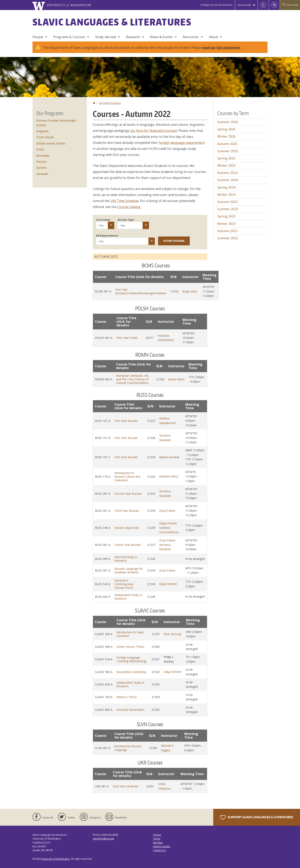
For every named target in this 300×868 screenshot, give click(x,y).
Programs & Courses (69, 37)
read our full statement (221, 48)
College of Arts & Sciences (216, 5)
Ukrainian (42, 174)
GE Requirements (107, 236)
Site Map (158, 843)
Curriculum (103, 220)
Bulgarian (42, 131)
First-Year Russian (126, 421)
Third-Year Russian (127, 511)
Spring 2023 (226, 216)
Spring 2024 (226, 187)
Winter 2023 (226, 224)
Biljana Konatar (169, 457)
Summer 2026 (228, 122)
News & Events (161, 37)
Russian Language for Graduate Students (129, 570)
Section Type (126, 220)
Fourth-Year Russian (128, 545)
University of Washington (56, 859)
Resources (191, 37)
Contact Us (159, 850)
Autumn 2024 (227, 173)
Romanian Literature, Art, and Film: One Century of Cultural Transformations (133, 379)
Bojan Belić (190, 291)
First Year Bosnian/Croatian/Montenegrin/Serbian (141, 291)
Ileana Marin (176, 379)
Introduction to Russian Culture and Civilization (127, 477)
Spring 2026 (226, 129)
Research (133, 37)
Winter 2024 (226, 195)
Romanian (43, 156)
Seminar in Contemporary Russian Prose (124, 584)
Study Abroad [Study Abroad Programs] (106, 37)
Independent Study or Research (128, 597)
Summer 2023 (228, 209)
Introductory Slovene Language (128, 748)
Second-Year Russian (128, 494)
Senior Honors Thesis (130, 647)
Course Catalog (129, 207)
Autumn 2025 (227, 144)
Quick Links (244, 5)
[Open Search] (274, 5)
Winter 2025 (226, 165)
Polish (40, 149)
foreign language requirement (182, 143)
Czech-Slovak (45, 137)
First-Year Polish (127, 338)
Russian (41, 162)
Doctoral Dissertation (131, 710)
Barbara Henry (169, 476)
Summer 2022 (228, 238)
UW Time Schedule (124, 201)
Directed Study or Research (126, 559)
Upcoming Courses (110, 103)
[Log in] (263, 5)
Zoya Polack (167, 511)
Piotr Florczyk (172, 634)
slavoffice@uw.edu (103, 839)
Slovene (41, 168)
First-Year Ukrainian (126, 786)
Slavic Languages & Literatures (112, 22)
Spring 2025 (226, 158)
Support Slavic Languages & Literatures (257, 817)
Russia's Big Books (127, 528)
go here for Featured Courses (154, 131)
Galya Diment (168, 523)
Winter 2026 (226, 136)
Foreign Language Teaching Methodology (132, 659)
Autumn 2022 (227, 231)
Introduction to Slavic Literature (130, 634)
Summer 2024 (228, 180)
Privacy (157, 835)
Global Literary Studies (51, 143)
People (38, 37)
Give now (290, 5)
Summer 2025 (228, 151)
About (214, 37)
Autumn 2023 (227, 202)
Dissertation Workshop (131, 672)
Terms (157, 839)
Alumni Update (162, 846)
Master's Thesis (127, 697)
